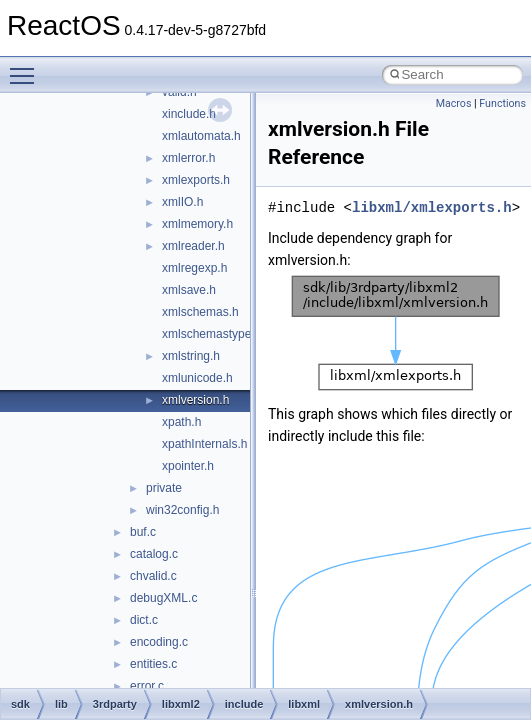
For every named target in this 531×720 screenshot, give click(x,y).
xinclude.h (189, 114)
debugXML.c (163, 598)
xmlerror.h (188, 158)
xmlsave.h (189, 290)
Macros (454, 103)
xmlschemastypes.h (214, 334)
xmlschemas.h (200, 312)
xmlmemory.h (197, 224)
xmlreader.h (193, 246)
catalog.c (154, 554)
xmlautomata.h (201, 136)
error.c (147, 686)
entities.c (153, 664)
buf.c (143, 532)
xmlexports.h (196, 180)
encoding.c (159, 642)
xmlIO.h (182, 202)
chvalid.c (153, 576)
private (164, 488)
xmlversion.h (195, 400)
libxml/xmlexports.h (432, 207)
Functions (502, 103)
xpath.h (181, 422)
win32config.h (182, 510)
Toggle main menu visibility (27, 67)
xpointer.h (188, 466)
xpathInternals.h (204, 444)
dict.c (144, 620)
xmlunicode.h (197, 378)
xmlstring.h (191, 356)
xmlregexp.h (194, 268)
